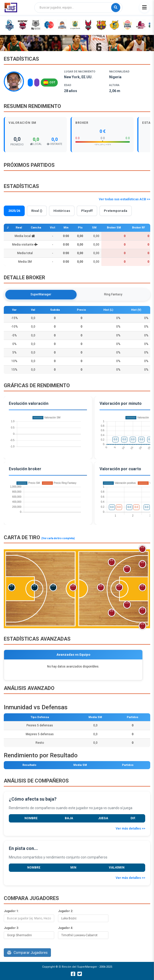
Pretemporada (116, 211)
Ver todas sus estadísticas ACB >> (125, 199)
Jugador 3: (11, 928)
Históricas (62, 211)
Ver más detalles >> (130, 828)
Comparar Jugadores (27, 953)
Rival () (37, 211)
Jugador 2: (66, 911)
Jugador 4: (66, 928)
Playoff (87, 211)
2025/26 (14, 211)
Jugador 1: (11, 911)
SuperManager (41, 294)
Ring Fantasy (113, 294)
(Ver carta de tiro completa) (58, 538)
